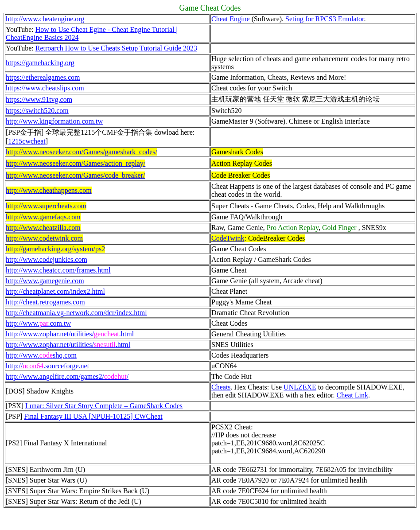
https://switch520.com (37, 111)
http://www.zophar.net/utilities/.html (68, 345)
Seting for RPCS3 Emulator (325, 19)
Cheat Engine (231, 19)
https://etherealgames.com (43, 77)
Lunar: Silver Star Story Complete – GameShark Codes (104, 406)
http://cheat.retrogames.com (45, 302)
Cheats (221, 387)
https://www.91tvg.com (39, 99)
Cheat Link (352, 395)
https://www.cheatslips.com (45, 88)
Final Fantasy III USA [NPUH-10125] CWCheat (93, 416)
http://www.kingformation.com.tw (54, 121)
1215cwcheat (27, 141)
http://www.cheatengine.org (45, 19)
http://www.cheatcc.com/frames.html (58, 270)
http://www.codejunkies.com (47, 259)
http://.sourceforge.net (47, 366)
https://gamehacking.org (40, 63)
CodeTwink (228, 238)
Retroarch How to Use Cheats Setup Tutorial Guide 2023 (116, 48)
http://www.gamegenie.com (45, 281)
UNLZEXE (300, 387)
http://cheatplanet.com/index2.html (55, 291)
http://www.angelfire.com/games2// (67, 376)
